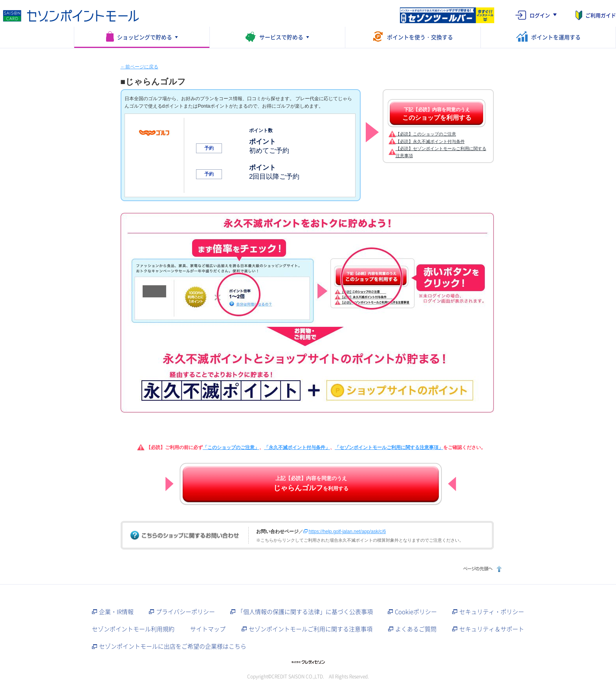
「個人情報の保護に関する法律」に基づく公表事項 (305, 612)
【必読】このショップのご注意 (426, 134)
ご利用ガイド (601, 15)
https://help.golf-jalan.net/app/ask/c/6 (347, 532)
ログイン (540, 15)
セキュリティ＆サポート (492, 629)
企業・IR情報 (116, 612)
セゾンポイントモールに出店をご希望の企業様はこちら (173, 646)
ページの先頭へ (481, 569)
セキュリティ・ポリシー (492, 612)
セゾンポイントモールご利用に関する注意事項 (311, 629)
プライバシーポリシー (185, 612)
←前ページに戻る (139, 67)
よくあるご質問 (416, 629)
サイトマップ (208, 629)
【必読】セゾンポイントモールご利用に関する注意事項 (441, 152)
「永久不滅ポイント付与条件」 (297, 447)
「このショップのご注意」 (231, 447)
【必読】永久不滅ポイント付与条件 (430, 141)
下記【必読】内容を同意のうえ (437, 114)
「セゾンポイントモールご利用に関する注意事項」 (389, 447)
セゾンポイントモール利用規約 (133, 629)
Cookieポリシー (416, 612)
